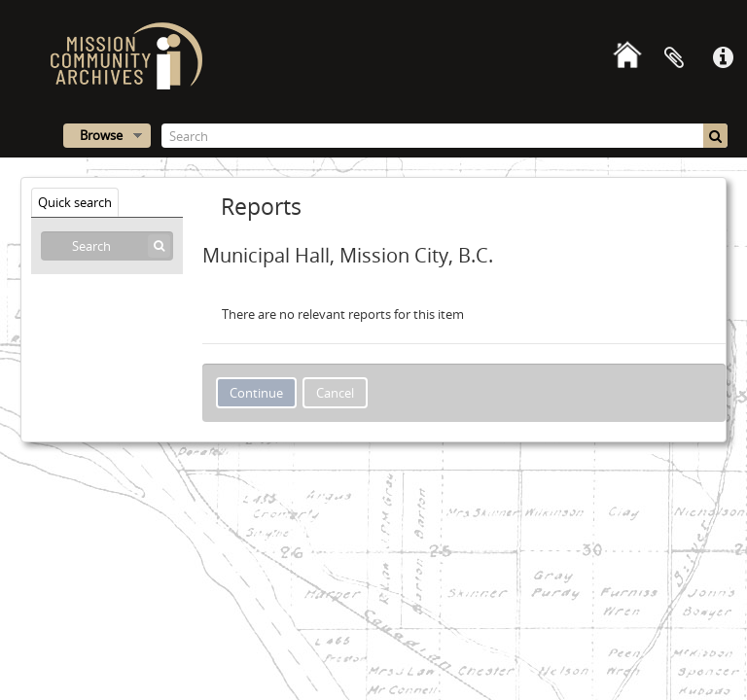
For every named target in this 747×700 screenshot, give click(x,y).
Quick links (723, 58)
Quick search (75, 202)
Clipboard (674, 58)
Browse (101, 135)
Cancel (335, 393)
